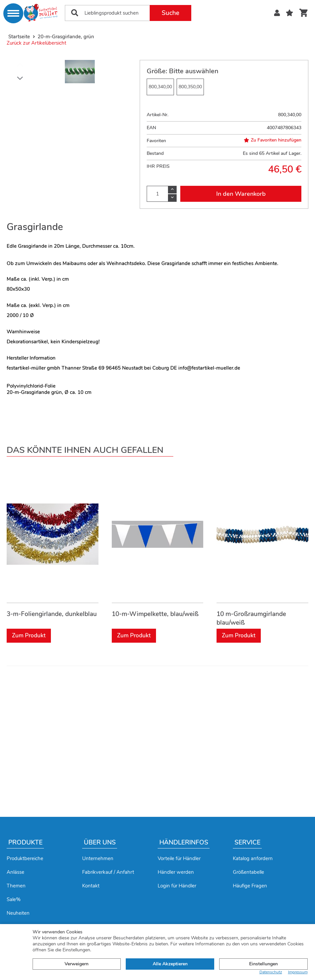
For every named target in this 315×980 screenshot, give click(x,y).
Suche (170, 13)
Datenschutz (271, 972)
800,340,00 (160, 87)
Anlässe (15, 872)
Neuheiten (18, 913)
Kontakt (91, 886)
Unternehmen (98, 858)
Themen (16, 886)
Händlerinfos (184, 842)
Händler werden (176, 872)
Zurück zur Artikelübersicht (36, 43)
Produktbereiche (25, 858)
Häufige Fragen (250, 886)
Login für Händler (177, 886)
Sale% (14, 899)
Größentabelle (248, 872)
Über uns (100, 842)
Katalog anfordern (253, 858)
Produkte (25, 842)
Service (247, 842)
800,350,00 (190, 87)
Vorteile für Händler (179, 858)
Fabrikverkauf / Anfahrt (108, 872)
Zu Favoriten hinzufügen (273, 140)
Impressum (298, 972)
